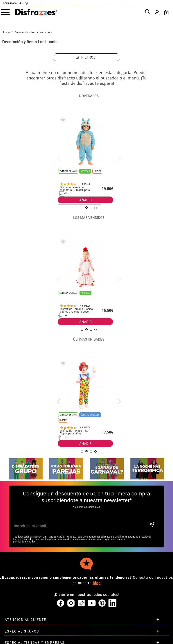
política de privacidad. (25, 520)
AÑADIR (85, 200)
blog (97, 561)
